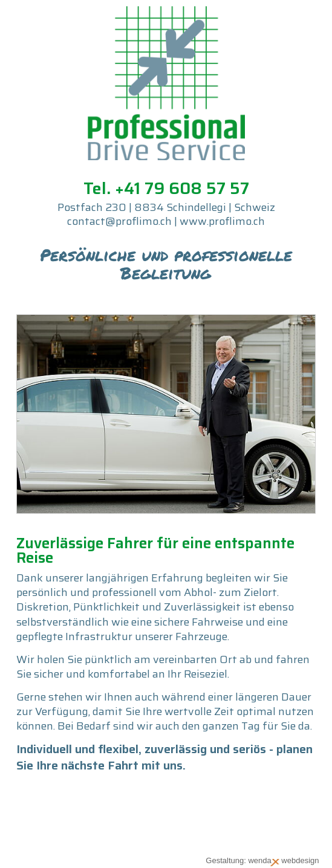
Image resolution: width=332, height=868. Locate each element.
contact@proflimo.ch (119, 221)
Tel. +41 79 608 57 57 (166, 188)
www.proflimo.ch (222, 221)
